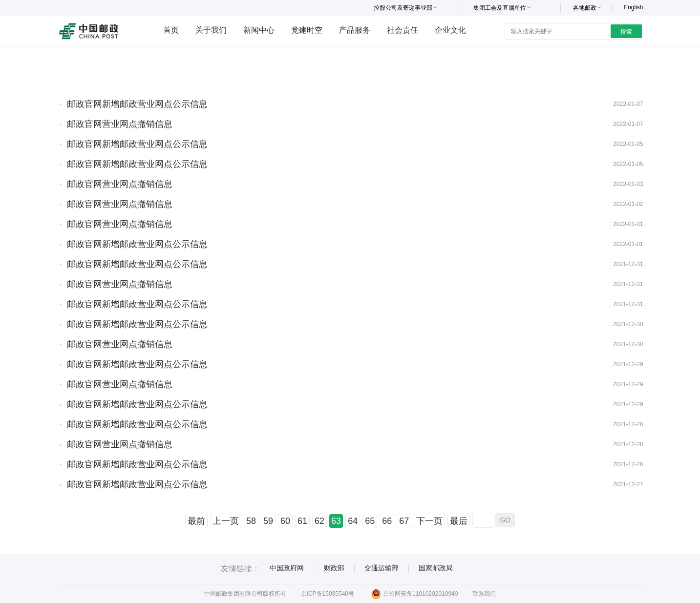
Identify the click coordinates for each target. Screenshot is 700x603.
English (633, 7)
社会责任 (403, 30)
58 (251, 521)
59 (268, 521)
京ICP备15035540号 (328, 594)
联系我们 (484, 594)
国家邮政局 (436, 568)
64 (353, 521)
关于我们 (211, 30)
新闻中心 (259, 30)
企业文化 (450, 30)
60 (285, 521)
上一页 (226, 521)
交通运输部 (382, 568)
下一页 (429, 521)
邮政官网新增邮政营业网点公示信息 (137, 104)
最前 (196, 521)
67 (404, 521)
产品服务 (355, 30)
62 (319, 521)
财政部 (334, 568)
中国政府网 (287, 568)
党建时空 (307, 30)
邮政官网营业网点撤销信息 (120, 124)
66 (387, 521)
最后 (459, 521)
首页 (171, 30)
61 (302, 521)
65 (370, 521)
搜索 (626, 32)
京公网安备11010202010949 (414, 594)
